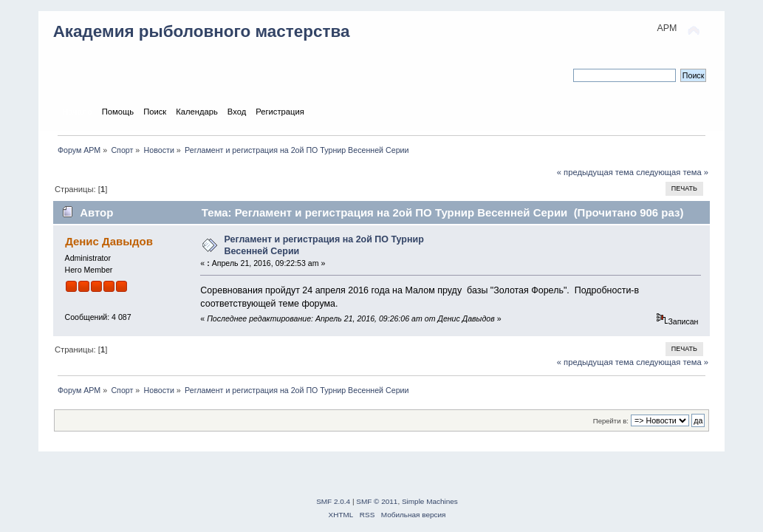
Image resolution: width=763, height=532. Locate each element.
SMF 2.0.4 (333, 501)
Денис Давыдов (109, 241)
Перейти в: (611, 421)
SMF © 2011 (377, 501)
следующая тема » (672, 172)
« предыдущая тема (595, 172)
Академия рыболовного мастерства (202, 31)
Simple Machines (430, 501)
